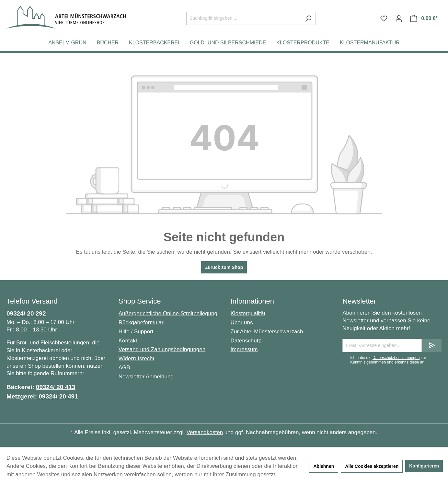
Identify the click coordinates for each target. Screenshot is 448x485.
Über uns (242, 323)
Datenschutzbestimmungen (396, 358)
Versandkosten (205, 432)
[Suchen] (308, 18)
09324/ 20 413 (56, 387)
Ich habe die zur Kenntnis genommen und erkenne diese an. (388, 360)
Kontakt (128, 341)
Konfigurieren (424, 466)
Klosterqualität (248, 313)
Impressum (244, 349)
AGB (124, 368)
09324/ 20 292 (26, 313)
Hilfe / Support (136, 332)
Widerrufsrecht (137, 358)
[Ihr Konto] (399, 18)
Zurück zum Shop (224, 267)
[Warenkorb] (424, 18)
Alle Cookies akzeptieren (372, 466)
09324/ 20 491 (58, 396)
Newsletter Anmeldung (146, 377)
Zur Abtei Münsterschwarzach (267, 332)
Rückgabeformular (141, 323)
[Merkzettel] (384, 18)
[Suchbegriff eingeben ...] (244, 18)
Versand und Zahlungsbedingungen (162, 349)
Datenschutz (246, 341)
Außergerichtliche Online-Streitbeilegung (168, 313)
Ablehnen (324, 466)
